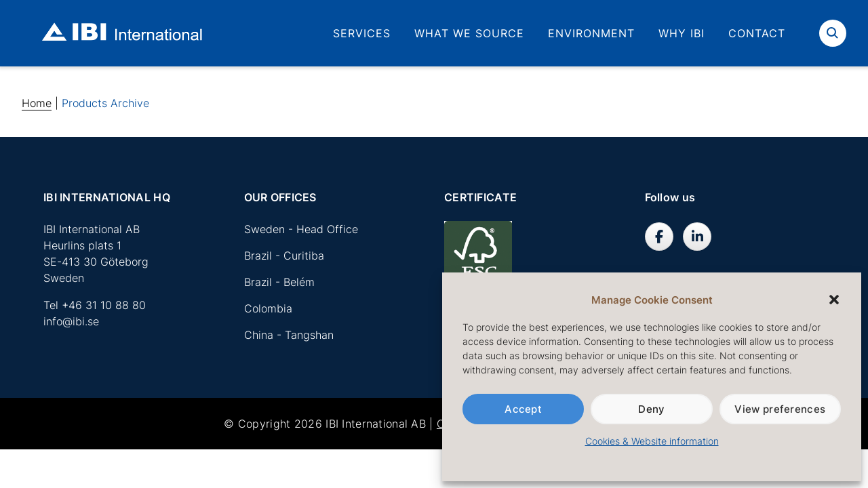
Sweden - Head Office (301, 229)
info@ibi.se (71, 321)
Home (37, 103)
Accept (523, 409)
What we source (469, 33)
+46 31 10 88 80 (104, 305)
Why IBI (682, 33)
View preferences (780, 409)
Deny (651, 409)
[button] (834, 300)
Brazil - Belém (279, 282)
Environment (591, 33)
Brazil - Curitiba (284, 256)
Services (362, 33)
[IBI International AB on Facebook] (659, 237)
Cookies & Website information (652, 441)
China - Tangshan (289, 335)
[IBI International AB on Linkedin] (697, 237)
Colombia (268, 308)
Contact (757, 33)
